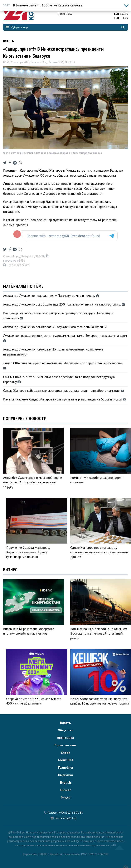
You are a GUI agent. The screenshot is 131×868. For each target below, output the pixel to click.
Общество (66, 730)
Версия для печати (17, 265)
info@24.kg (69, 818)
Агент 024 (65, 760)
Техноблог (65, 767)
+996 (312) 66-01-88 (71, 813)
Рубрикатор (17, 27)
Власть (8, 41)
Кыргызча (65, 775)
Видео (66, 797)
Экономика (65, 738)
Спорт (66, 753)
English (65, 782)
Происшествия (65, 745)
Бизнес (66, 790)
